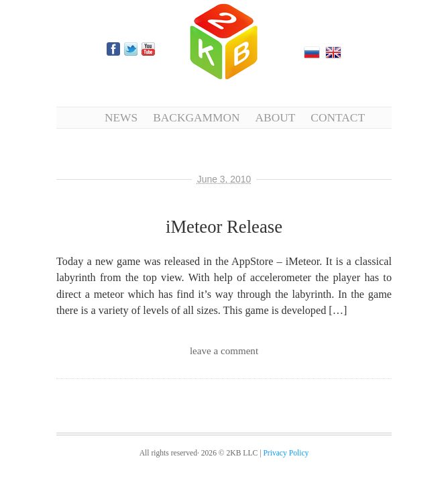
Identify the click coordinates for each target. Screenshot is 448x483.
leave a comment (224, 351)
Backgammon (196, 117)
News (121, 117)
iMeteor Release (224, 227)
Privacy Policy (286, 453)
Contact (338, 117)
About (276, 117)
